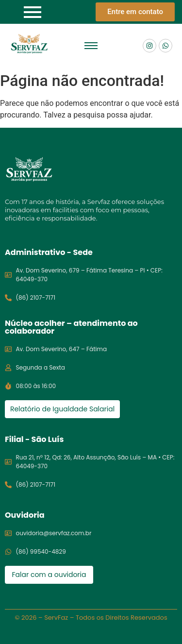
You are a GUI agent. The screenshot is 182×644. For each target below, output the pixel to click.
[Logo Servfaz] (29, 44)
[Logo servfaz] (29, 169)
